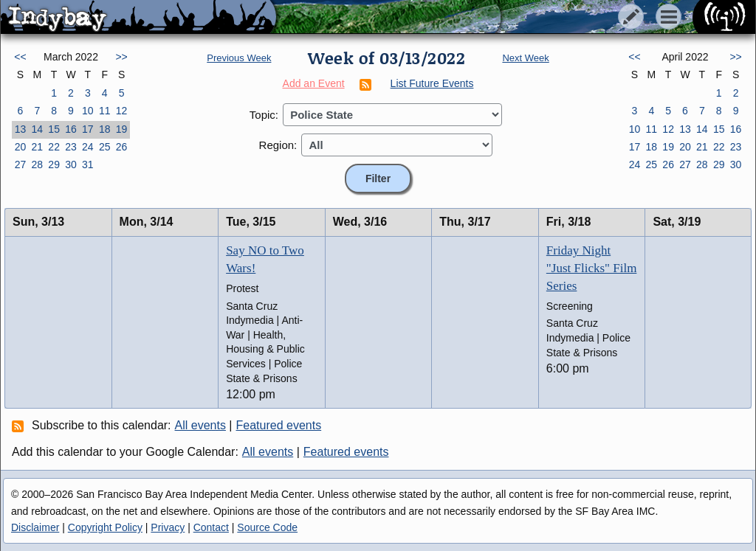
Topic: (264, 115)
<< (20, 57)
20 (21, 147)
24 (88, 147)
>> (121, 57)
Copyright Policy (105, 527)
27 (21, 164)
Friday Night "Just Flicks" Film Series (592, 268)
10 (88, 111)
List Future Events (432, 83)
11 (105, 111)
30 (71, 164)
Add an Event (314, 83)
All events (200, 425)
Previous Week (239, 58)
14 (37, 129)
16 (71, 129)
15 (54, 129)
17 (88, 129)
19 (122, 129)
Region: (278, 145)
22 (54, 147)
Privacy (168, 527)
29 (54, 164)
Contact (211, 527)
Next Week (525, 58)
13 (21, 129)
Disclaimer (35, 527)
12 (122, 111)
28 (37, 164)
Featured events (279, 425)
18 (105, 129)
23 (71, 147)
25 (105, 147)
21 (37, 147)
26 (122, 147)
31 (88, 164)
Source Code (267, 527)
